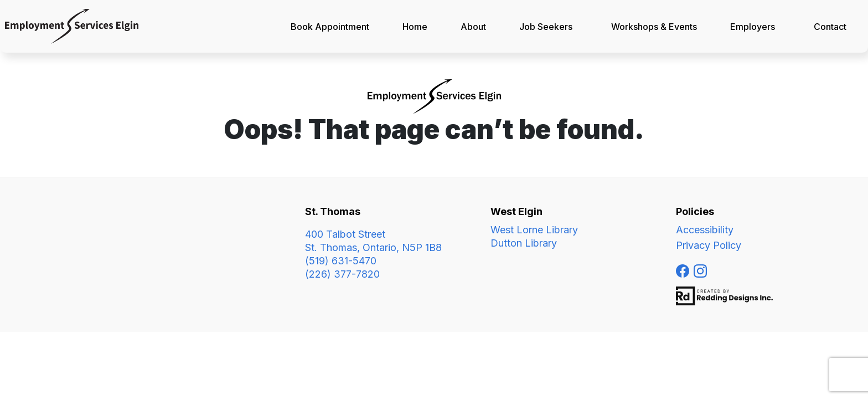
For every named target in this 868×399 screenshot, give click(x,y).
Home (415, 27)
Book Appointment (330, 27)
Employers (753, 27)
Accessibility (705, 230)
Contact (830, 27)
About (473, 27)
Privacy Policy (709, 245)
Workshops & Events (654, 27)
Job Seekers (546, 27)
